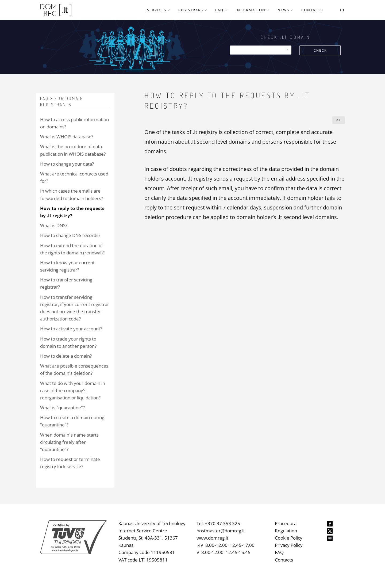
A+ (339, 120)
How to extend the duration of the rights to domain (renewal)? (72, 249)
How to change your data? (67, 164)
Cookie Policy (289, 538)
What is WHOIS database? (67, 137)
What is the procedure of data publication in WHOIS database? (73, 150)
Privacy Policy (289, 545)
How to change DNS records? (70, 235)
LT (342, 10)
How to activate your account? (71, 329)
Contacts (284, 560)
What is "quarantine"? (62, 408)
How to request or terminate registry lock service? (70, 463)
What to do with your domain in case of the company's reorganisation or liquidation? (73, 390)
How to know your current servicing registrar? (67, 266)
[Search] (261, 50)
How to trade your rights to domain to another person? (68, 342)
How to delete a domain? (66, 356)
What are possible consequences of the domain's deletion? (74, 369)
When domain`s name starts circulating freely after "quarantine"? (69, 442)
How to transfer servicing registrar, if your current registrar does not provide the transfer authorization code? (75, 308)
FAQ (279, 552)
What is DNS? (54, 225)
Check (320, 50)
